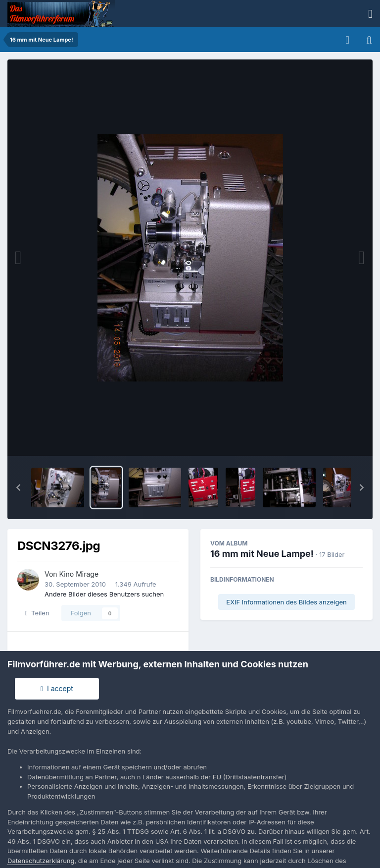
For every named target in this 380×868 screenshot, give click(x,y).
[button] (18, 488)
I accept (57, 688)
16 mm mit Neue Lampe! (262, 554)
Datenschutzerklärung (41, 861)
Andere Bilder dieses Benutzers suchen (104, 594)
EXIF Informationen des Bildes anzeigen (286, 602)
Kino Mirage (79, 574)
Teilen (37, 613)
